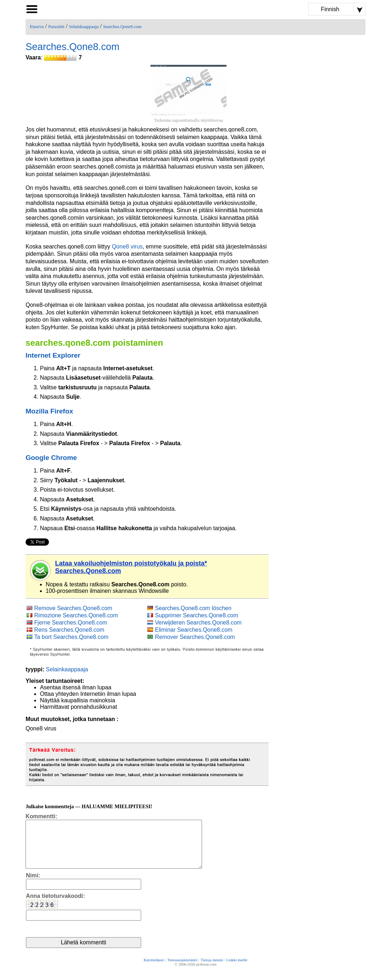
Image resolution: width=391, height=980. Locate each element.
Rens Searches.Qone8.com (69, 630)
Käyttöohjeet (154, 970)
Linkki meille (237, 970)
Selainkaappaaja (84, 27)
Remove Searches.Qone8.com (73, 608)
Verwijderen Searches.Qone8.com (198, 623)
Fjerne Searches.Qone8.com (71, 623)
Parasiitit (56, 27)
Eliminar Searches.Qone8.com (194, 630)
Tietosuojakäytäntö (182, 970)
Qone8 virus (127, 247)
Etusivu (37, 27)
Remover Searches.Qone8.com (195, 637)
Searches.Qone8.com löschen (193, 608)
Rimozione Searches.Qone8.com (76, 615)
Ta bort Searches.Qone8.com (71, 637)
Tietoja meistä (212, 970)
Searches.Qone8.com (122, 27)
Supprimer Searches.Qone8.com (196, 615)
